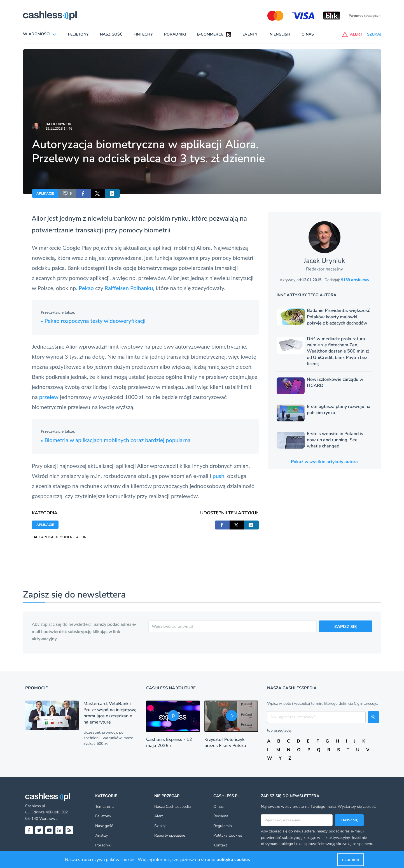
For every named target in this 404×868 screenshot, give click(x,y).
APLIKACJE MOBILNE (58, 537)
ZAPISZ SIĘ (346, 626)
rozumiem (351, 860)
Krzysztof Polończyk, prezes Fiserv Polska (225, 743)
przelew (49, 397)
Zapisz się (349, 820)
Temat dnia (105, 807)
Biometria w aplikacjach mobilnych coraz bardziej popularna (116, 440)
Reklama (221, 816)
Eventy (250, 34)
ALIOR (81, 537)
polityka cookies (233, 860)
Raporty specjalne (170, 835)
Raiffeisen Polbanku (129, 288)
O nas (308, 34)
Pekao (87, 288)
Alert (159, 816)
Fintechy (143, 34)
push (218, 476)
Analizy (101, 835)
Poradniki (175, 34)
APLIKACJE (45, 193)
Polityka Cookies (228, 835)
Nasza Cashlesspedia (172, 807)
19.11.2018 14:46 (59, 129)
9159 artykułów (355, 280)
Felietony (78, 34)
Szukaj (160, 826)
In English (279, 34)
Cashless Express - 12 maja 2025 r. (169, 743)
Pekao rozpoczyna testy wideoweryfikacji (93, 321)
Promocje (37, 688)
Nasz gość (111, 34)
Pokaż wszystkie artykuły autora (324, 462)
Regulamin (223, 826)
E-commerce (210, 34)
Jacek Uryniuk (58, 124)
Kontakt (220, 845)
